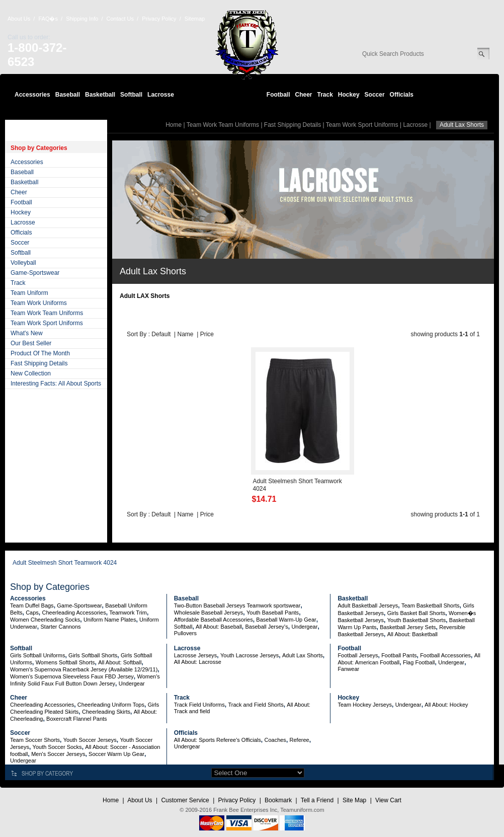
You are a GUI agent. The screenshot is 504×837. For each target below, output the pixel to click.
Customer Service (185, 800)
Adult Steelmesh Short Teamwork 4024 (65, 563)
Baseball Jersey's (266, 627)
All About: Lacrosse (198, 662)
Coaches (275, 740)
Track (325, 95)
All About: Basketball (412, 634)
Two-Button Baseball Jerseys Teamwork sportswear (237, 605)
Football (278, 95)
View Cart (388, 800)
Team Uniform (29, 293)
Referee (300, 740)
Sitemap (195, 19)
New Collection (31, 373)
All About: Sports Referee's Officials (218, 740)
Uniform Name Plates (110, 620)
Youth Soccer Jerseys (90, 740)
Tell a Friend (317, 800)
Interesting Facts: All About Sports (56, 384)
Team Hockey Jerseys (365, 705)
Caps (32, 613)
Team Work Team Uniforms (47, 313)
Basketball (100, 95)
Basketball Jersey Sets (408, 627)
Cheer (303, 95)
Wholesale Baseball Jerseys (209, 613)
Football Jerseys (358, 655)
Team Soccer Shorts (35, 740)
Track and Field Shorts (256, 705)
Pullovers (185, 633)
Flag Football (419, 662)
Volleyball (23, 263)
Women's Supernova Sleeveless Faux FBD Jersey (72, 676)
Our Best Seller (31, 343)
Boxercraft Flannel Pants (76, 719)
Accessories (32, 95)
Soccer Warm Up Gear (116, 754)
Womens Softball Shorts (65, 662)
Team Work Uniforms (39, 303)
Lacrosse (161, 95)
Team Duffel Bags (32, 605)
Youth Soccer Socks (57, 747)
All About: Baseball (219, 627)
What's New (27, 333)
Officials (402, 95)
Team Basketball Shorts (431, 605)
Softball (131, 95)
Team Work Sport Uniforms (47, 323)
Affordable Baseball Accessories (214, 620)
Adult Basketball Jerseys (368, 605)
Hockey (349, 95)
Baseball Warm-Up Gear (286, 620)
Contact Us (120, 19)
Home (174, 125)
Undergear (304, 627)
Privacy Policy (159, 19)
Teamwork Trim (128, 613)
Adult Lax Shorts (303, 655)
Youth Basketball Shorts (416, 620)
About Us (19, 19)
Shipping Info (82, 19)
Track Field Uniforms (199, 705)
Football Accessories (445, 655)
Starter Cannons (60, 627)
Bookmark (278, 800)
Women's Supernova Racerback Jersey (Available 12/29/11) (84, 669)
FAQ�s (48, 19)
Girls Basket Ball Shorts (416, 613)
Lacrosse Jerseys (196, 655)
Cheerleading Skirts (106, 712)
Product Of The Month (40, 353)
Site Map (354, 800)
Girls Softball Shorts (93, 655)
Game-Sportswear (35, 273)
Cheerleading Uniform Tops (111, 705)
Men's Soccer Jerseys (58, 754)
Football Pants (399, 655)
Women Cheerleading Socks (45, 620)
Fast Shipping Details (39, 363)
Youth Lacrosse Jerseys (249, 655)
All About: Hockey (446, 705)
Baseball (68, 95)
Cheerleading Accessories (74, 613)
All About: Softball (120, 662)
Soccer (375, 95)
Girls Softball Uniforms (37, 655)
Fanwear (348, 669)
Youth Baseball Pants (273, 613)
